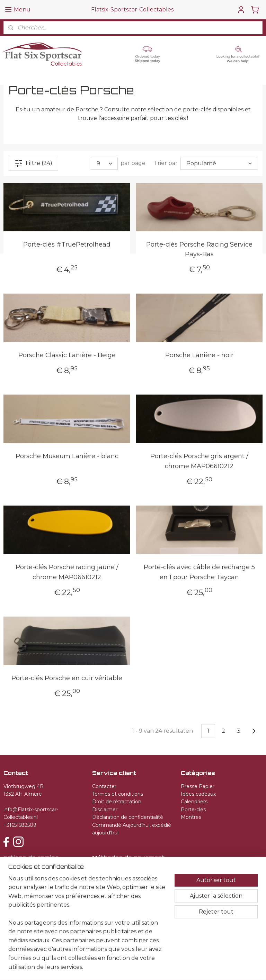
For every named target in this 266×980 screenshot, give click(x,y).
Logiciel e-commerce (159, 967)
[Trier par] (219, 163)
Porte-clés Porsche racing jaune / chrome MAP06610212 (67, 572)
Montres (191, 817)
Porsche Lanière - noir (199, 355)
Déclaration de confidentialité (128, 817)
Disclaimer (105, 810)
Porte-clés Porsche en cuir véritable (67, 678)
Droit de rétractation (117, 802)
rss (135, 967)
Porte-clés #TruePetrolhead (67, 244)
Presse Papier (198, 786)
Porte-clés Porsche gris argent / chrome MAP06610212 (199, 461)
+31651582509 (20, 825)
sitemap (122, 967)
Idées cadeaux (198, 794)
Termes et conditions (118, 794)
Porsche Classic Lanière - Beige (67, 355)
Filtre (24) (33, 163)
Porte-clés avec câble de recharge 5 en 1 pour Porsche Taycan (199, 572)
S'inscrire (21, 896)
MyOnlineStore (218, 967)
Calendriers (194, 802)
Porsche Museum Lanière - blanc (67, 456)
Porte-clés (193, 810)
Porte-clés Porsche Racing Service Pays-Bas (199, 249)
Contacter (104, 786)
